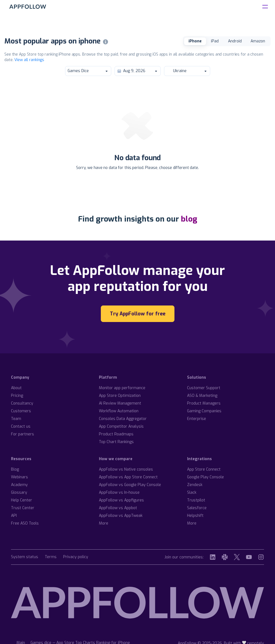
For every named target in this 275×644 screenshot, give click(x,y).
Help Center (22, 500)
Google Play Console (205, 477)
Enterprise (197, 419)
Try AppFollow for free (138, 314)
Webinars (20, 477)
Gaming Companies (204, 411)
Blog (15, 469)
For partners (23, 434)
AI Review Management (120, 403)
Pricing (17, 396)
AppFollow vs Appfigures (121, 500)
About (16, 388)
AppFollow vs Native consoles (126, 469)
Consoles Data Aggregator (123, 419)
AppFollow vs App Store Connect (128, 477)
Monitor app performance (122, 388)
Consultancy (22, 403)
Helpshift (195, 516)
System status (25, 557)
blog (189, 219)
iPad (215, 41)
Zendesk (195, 485)
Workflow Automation (119, 411)
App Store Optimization (120, 396)
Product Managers (204, 403)
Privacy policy (76, 557)
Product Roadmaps (116, 434)
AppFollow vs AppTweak (121, 516)
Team (16, 419)
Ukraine (187, 71)
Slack (192, 492)
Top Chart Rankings (116, 442)
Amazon (258, 41)
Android (235, 41)
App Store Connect (204, 469)
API (14, 516)
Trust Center (23, 508)
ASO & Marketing (202, 396)
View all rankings (29, 60)
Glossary (19, 492)
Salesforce (197, 508)
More (104, 523)
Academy (19, 485)
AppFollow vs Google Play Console (130, 485)
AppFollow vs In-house (119, 492)
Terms (51, 557)
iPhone (195, 41)
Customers (21, 411)
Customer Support (204, 388)
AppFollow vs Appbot (118, 508)
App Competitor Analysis (121, 426)
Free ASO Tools (25, 523)
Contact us (21, 426)
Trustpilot (196, 500)
